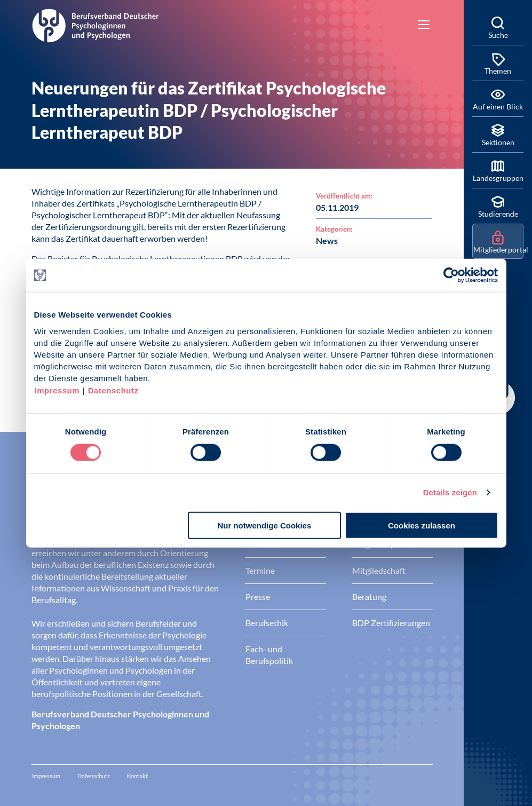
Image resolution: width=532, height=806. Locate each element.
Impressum (57, 390)
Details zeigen (450, 492)
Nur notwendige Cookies (264, 525)
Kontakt (137, 776)
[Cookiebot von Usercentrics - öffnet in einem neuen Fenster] (452, 275)
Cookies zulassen (422, 525)
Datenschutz (113, 390)
